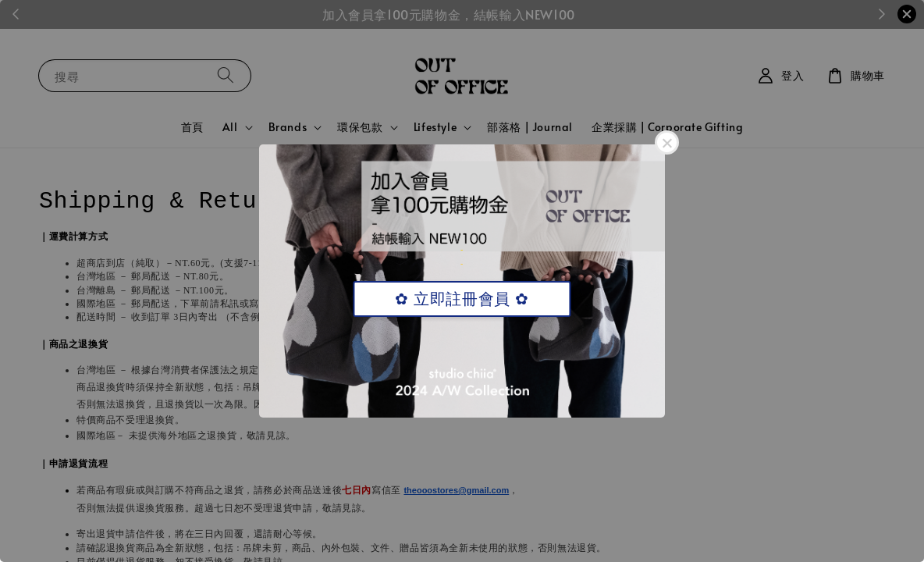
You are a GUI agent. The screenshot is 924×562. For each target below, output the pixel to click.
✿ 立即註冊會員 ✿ (462, 299)
